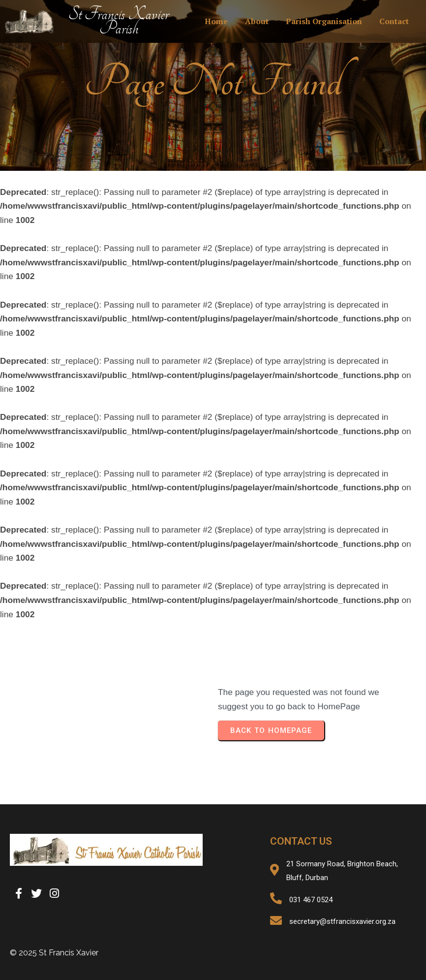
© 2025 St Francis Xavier (54, 953)
